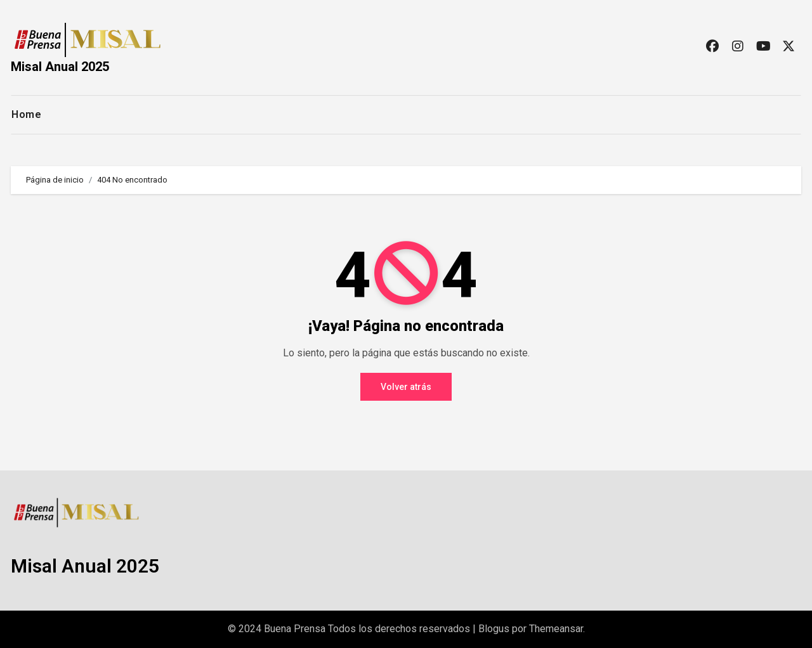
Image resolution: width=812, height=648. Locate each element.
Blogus (494, 629)
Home (26, 114)
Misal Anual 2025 (60, 67)
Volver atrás (406, 387)
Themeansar (556, 629)
